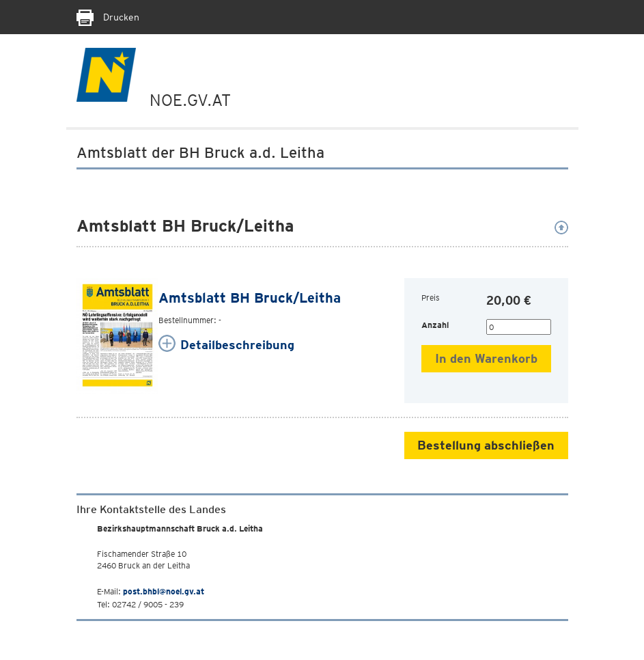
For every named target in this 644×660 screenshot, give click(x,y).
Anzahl (435, 325)
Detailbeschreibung (237, 345)
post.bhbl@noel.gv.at (164, 591)
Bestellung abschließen (486, 445)
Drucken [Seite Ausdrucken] (108, 17)
